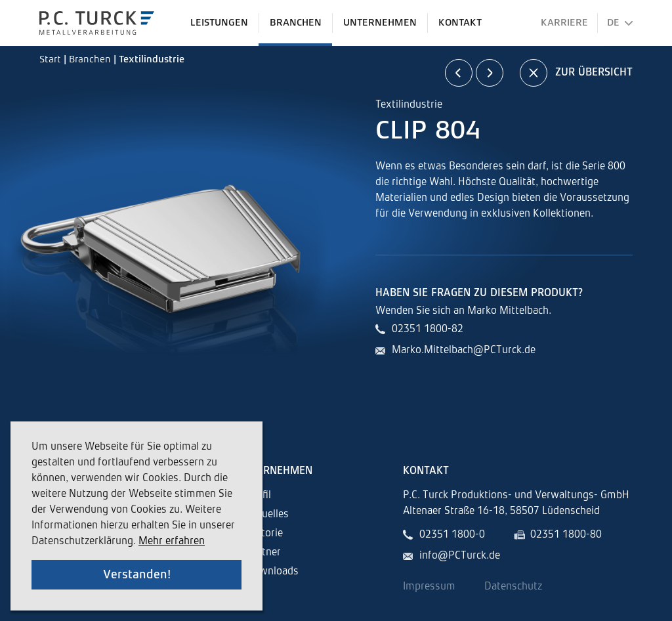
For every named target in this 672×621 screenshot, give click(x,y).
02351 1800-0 (452, 535)
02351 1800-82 (428, 330)
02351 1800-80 (566, 535)
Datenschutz (513, 587)
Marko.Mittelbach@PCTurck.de (464, 351)
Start (52, 59)
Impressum (429, 587)
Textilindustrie (152, 59)
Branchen (91, 59)
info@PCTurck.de (460, 556)
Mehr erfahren (172, 542)
